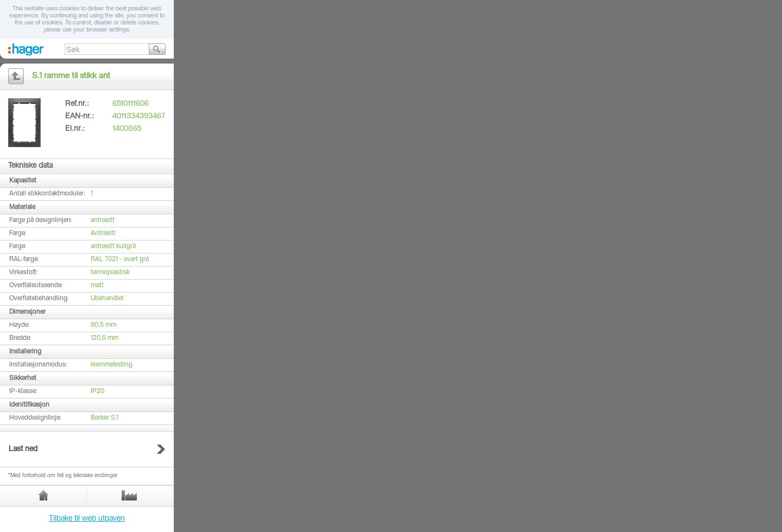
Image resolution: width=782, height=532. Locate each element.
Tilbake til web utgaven (87, 519)
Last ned (23, 449)
